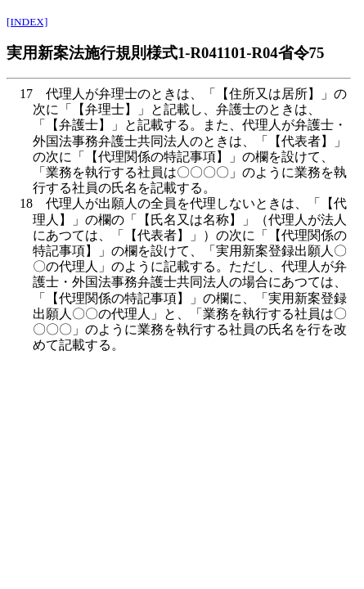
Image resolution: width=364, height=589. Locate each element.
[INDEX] (27, 22)
